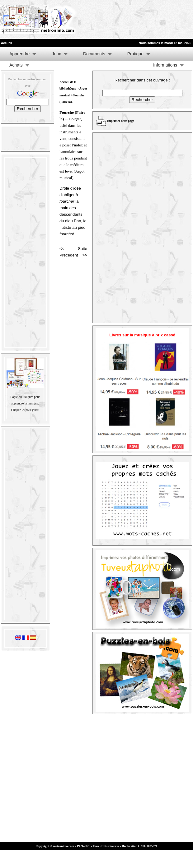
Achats (16, 65)
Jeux (56, 54)
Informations (165, 65)
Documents (94, 54)
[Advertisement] (97, 19)
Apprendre (19, 54)
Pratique (135, 54)
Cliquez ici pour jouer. (25, 410)
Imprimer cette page (121, 121)
